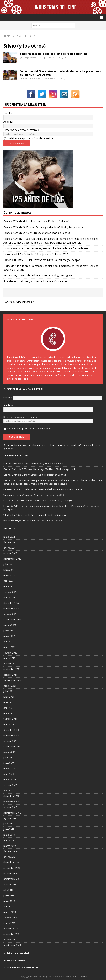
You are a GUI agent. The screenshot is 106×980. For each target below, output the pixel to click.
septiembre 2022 (12, 619)
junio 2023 (9, 570)
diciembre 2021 (11, 664)
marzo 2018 (10, 912)
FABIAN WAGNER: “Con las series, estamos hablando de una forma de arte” (46, 248)
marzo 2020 (10, 780)
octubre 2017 (10, 940)
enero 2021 (9, 724)
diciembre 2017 (11, 929)
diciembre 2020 (11, 730)
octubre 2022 (10, 614)
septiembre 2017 (12, 945)
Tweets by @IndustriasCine (19, 302)
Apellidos (9, 122)
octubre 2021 (10, 675)
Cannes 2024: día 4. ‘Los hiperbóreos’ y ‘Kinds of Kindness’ (36, 221)
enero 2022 (9, 658)
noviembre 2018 (12, 868)
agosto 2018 (10, 884)
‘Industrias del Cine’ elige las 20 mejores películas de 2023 (36, 254)
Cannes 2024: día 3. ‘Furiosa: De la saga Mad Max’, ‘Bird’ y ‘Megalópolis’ (43, 227)
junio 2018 (9, 895)
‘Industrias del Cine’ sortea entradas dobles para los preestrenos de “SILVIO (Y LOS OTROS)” (61, 73)
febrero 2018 (10, 918)
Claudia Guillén (53, 58)
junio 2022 (9, 631)
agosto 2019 (10, 818)
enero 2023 (9, 597)
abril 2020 (9, 774)
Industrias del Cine (53, 79)
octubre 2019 (10, 807)
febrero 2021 (10, 719)
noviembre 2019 (12, 802)
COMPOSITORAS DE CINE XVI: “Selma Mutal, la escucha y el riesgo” (42, 260)
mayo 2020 (9, 769)
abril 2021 (9, 708)
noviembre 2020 (12, 735)
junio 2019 (9, 829)
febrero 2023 (10, 592)
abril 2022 (9, 642)
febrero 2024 (10, 542)
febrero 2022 (10, 653)
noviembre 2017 (12, 934)
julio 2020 (8, 757)
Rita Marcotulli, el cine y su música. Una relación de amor (36, 281)
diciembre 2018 (11, 862)
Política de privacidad (16, 953)
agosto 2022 (10, 625)
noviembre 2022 (12, 608)
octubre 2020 (10, 741)
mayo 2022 (9, 636)
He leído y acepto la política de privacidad (31, 138)
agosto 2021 (10, 686)
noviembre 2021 (12, 669)
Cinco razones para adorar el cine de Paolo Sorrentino (54, 54)
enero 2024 (9, 548)
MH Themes (81, 977)
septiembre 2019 (12, 813)
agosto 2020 (10, 752)
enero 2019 (9, 857)
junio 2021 (9, 697)
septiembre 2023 (12, 559)
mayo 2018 (9, 901)
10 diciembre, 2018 (31, 79)
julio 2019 (8, 824)
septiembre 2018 (12, 879)
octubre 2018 (10, 873)
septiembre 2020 (12, 746)
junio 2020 (9, 763)
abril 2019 (9, 840)
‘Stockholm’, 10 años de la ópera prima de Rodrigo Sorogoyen (38, 275)
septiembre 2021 (12, 680)
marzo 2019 (10, 846)
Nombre (8, 113)
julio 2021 (8, 691)
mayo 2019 (9, 835)
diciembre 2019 (11, 796)
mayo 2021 (9, 702)
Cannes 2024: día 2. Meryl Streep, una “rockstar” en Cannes (37, 233)
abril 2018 (9, 906)
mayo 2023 (9, 575)
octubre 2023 (10, 553)
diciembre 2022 (11, 603)
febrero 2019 (10, 851)
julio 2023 (8, 564)
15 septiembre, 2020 (32, 58)
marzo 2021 (10, 713)
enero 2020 (9, 791)
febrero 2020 (10, 785)
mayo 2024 (9, 537)
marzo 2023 (10, 586)
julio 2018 (8, 890)
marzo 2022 (10, 647)
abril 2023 (9, 581)
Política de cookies (14, 960)
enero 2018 (9, 923)
